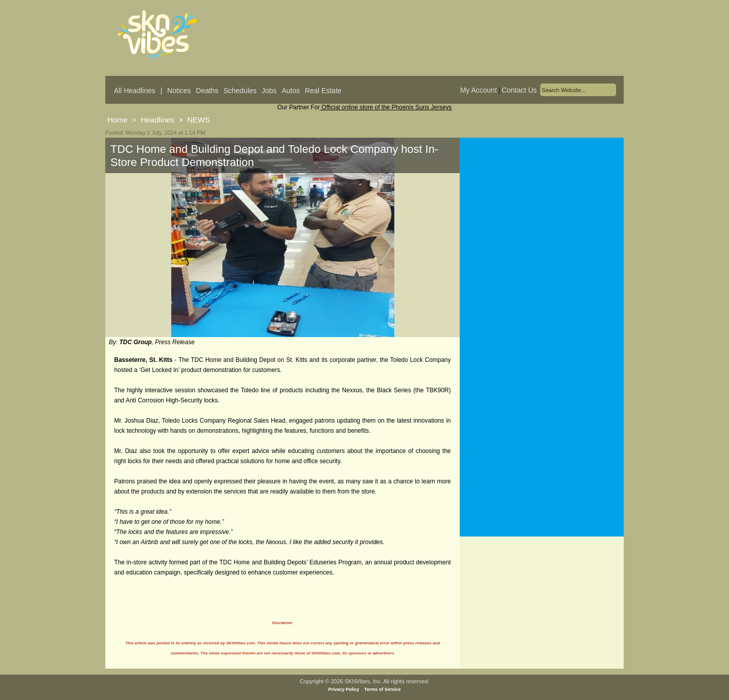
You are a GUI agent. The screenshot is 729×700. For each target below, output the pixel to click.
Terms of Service (383, 689)
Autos (291, 91)
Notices (179, 91)
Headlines (158, 120)
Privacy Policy (344, 689)
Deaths (207, 91)
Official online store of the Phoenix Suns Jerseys (386, 107)
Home (117, 120)
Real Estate (323, 91)
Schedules (240, 91)
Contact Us (519, 90)
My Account (478, 90)
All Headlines (135, 91)
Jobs (269, 91)
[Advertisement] (542, 237)
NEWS (199, 120)
